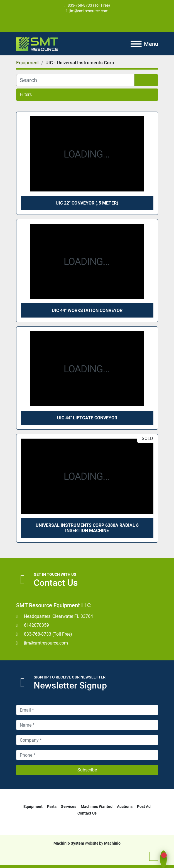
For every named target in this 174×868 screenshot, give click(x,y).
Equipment (33, 806)
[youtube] (87, 23)
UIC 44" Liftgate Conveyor (87, 418)
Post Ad (144, 806)
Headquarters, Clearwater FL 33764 (58, 616)
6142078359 (36, 625)
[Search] (75, 80)
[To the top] (154, 856)
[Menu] (136, 44)
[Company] (87, 740)
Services (69, 806)
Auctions (125, 806)
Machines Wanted (97, 806)
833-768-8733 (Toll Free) (89, 5)
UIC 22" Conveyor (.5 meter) (87, 203)
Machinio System (69, 843)
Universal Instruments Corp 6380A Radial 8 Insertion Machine (87, 528)
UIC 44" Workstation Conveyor (87, 310)
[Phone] (87, 755)
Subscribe (87, 770)
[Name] (87, 725)
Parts (52, 806)
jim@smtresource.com (89, 11)
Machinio (112, 843)
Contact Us (87, 813)
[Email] (87, 710)
